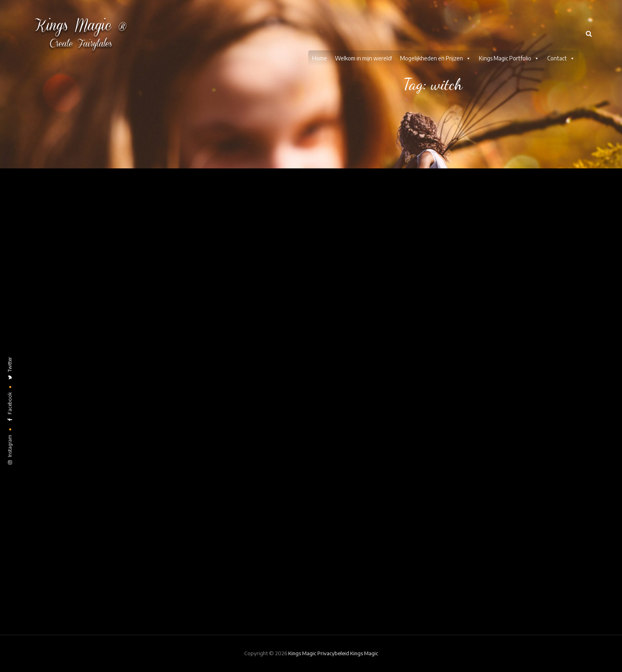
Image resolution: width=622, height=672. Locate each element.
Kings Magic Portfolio (509, 25)
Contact (561, 25)
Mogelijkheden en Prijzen (436, 25)
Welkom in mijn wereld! (364, 25)
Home (320, 25)
